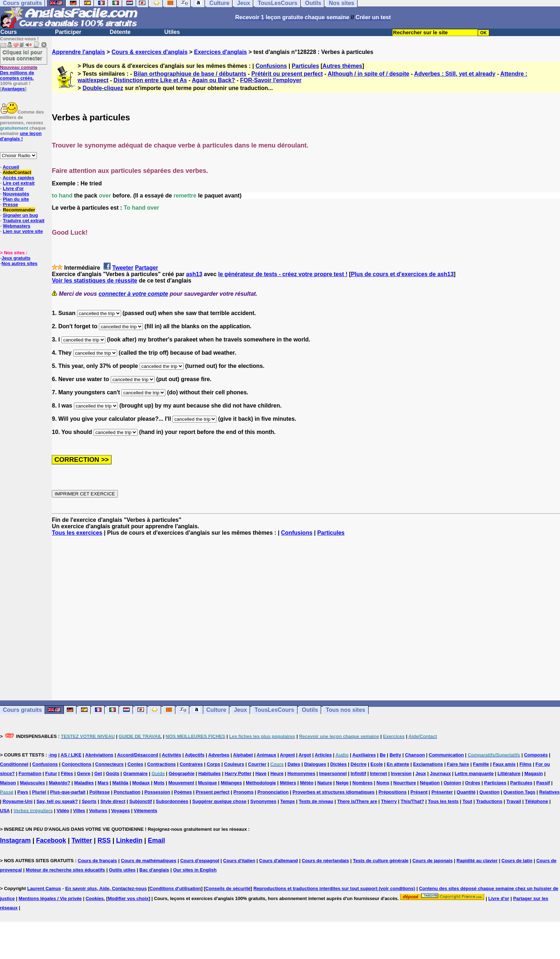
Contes (135, 764)
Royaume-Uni (17, 801)
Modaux (141, 783)
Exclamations (428, 764)
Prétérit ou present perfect (287, 74)
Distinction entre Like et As (150, 80)
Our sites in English (195, 870)
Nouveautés (16, 194)
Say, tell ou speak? (57, 801)
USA (5, 811)
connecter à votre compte (133, 294)
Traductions (489, 801)
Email (156, 840)
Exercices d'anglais (220, 52)
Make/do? (60, 783)
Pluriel (39, 792)
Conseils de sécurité (228, 888)
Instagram (15, 840)
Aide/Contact (17, 172)
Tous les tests (443, 801)
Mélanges (231, 783)
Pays (22, 792)
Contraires (191, 764)
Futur (51, 773)
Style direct (113, 801)
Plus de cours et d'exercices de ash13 (402, 274)
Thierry (389, 801)
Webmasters (17, 226)
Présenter (442, 792)
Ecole (377, 764)
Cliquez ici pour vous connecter (22, 55)
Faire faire (458, 764)
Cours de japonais (433, 861)
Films (525, 764)
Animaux (267, 755)
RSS (104, 840)
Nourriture (405, 783)
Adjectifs (195, 755)
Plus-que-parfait (68, 792)
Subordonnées (172, 801)
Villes (79, 811)
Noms (383, 783)
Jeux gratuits (16, 258)
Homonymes (301, 773)
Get (98, 773)
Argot (305, 755)
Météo (307, 783)
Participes (495, 783)
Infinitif (358, 773)
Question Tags (519, 792)
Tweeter (123, 268)
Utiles (172, 32)
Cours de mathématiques (148, 861)
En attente (398, 764)
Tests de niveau (316, 801)
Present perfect (213, 792)
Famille (481, 764)
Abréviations (99, 755)
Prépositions (393, 792)
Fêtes (67, 773)
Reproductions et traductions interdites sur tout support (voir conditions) (334, 888)
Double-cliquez (103, 88)
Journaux (441, 773)
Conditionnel (14, 764)
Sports (89, 801)
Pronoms (244, 792)
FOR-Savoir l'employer (271, 80)
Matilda (121, 783)
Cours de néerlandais (325, 861)
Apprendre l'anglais (78, 52)
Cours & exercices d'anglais (149, 52)
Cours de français (97, 861)
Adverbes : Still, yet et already (455, 74)
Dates (294, 764)
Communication (446, 755)
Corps (214, 764)
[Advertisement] (306, 618)
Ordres (473, 783)
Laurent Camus (44, 888)
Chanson (415, 755)
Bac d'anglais (154, 870)
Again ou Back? (213, 80)
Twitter (82, 840)
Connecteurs (109, 764)
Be (383, 755)
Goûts (112, 773)
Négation (430, 783)
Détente (120, 32)
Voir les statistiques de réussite (94, 281)
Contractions (161, 764)
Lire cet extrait (19, 183)
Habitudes (209, 773)
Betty (396, 755)
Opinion (452, 783)
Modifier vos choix (128, 898)
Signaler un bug (20, 215)
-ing (52, 755)
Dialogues (315, 764)
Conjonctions (77, 764)
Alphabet (243, 755)
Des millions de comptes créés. (19, 73)
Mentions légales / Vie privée (50, 898)
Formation (30, 773)
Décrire (359, 764)
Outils (310, 710)
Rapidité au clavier (477, 861)
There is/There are (357, 801)
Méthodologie (261, 783)
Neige (342, 783)
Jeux (240, 710)
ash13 (194, 274)
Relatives (549, 792)
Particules (305, 66)
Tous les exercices (77, 533)
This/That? (412, 801)
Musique (208, 783)
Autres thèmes (342, 66)
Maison (8, 783)
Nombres (362, 783)
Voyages (121, 811)
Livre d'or (13, 188)
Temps (288, 801)
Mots (159, 783)
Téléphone (537, 801)
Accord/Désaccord (138, 755)
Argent (287, 755)
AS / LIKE (71, 755)
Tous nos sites (346, 710)
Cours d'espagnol (200, 861)
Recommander (19, 210)
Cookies (95, 898)
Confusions (271, 66)
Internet (379, 773)
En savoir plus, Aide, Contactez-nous (106, 888)
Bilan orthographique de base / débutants (190, 74)
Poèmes (183, 792)
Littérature (509, 773)
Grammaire (136, 773)
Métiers (288, 783)
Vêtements (146, 811)
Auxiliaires (364, 755)
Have (261, 773)
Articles (323, 755)
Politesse (99, 792)
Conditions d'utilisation (175, 888)
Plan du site (16, 199)
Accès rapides (18, 178)
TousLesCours (274, 710)
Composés (536, 755)
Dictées (338, 764)
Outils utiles (122, 870)
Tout (467, 801)
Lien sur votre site (23, 231)
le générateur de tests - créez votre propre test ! (283, 274)
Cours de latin (517, 861)
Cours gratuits (22, 710)
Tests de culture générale (381, 861)
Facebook (51, 840)
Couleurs (234, 764)
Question (489, 792)
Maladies (84, 783)
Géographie (181, 773)
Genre (84, 773)
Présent (419, 792)
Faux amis (504, 764)
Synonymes (263, 801)
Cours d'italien (239, 861)
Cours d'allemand (279, 861)
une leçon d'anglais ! (21, 136)
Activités (171, 755)
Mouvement (181, 783)
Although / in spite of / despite (369, 74)
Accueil (11, 167)
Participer (68, 32)
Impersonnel (333, 773)
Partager (147, 268)
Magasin (534, 773)
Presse (11, 204)
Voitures (98, 811)
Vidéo (63, 811)
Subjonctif (141, 801)
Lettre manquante (474, 773)
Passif (543, 783)
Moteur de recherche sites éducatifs (65, 870)
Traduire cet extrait (24, 221)
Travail (514, 801)
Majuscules (32, 783)
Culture (216, 710)
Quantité (466, 792)
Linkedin (129, 840)
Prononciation (273, 792)
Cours (9, 32)
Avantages (13, 89)
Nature (324, 783)
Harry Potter (238, 773)
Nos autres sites (19, 263)
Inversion (401, 773)
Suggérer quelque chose (219, 801)
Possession (157, 792)
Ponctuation (127, 792)
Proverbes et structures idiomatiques (334, 792)
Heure (277, 773)
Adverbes (219, 755)
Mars (103, 783)
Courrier (257, 764)
